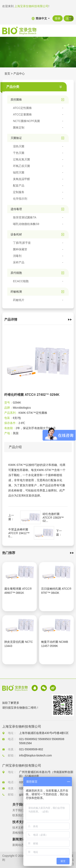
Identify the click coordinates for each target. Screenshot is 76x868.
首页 (7, 74)
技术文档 (18, 828)
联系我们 (18, 815)
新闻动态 (18, 845)
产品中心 (19, 74)
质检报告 (18, 833)
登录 (58, 18)
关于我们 (18, 810)
